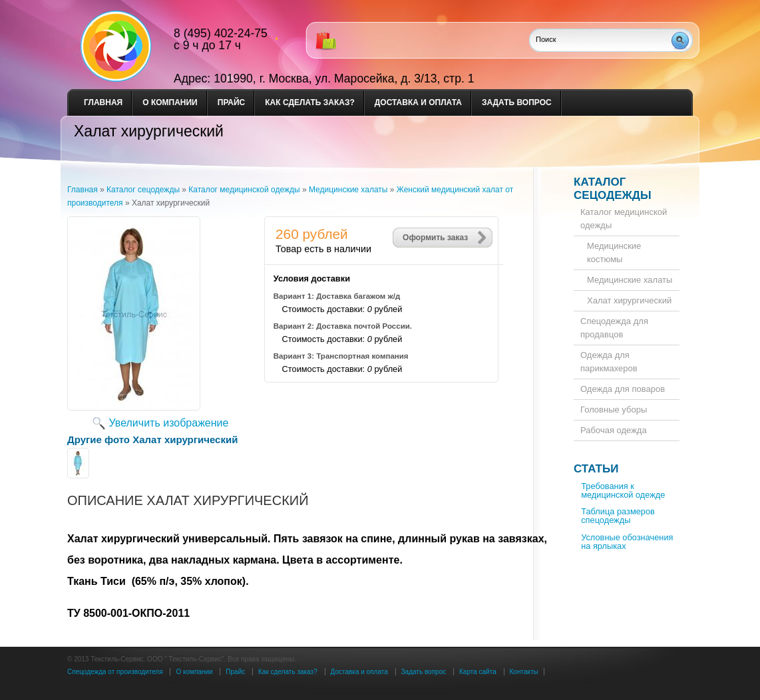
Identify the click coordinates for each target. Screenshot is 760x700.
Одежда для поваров (623, 389)
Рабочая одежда (614, 430)
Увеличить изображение (169, 423)
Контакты (524, 672)
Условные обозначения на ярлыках (627, 542)
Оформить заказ (435, 238)
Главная (103, 102)
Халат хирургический (629, 300)
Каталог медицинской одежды (624, 219)
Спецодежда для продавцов (614, 328)
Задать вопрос (517, 102)
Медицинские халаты (630, 280)
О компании (170, 102)
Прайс (232, 102)
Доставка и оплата (418, 102)
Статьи (596, 469)
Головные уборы (614, 410)
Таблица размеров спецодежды (618, 516)
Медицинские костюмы (614, 253)
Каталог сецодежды (613, 189)
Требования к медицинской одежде (623, 490)
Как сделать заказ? (310, 102)
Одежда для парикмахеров (609, 362)
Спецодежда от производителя (115, 672)
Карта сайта (478, 672)
